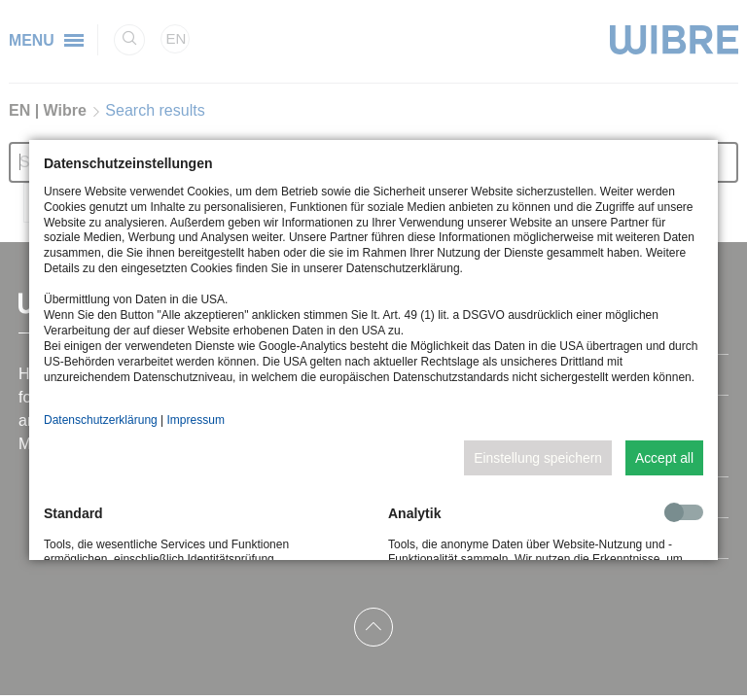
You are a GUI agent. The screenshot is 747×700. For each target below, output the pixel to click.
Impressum (196, 420)
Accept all (664, 458)
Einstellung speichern (538, 458)
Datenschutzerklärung (101, 420)
